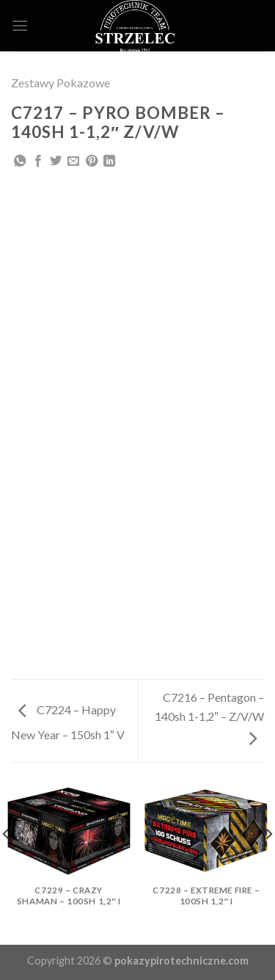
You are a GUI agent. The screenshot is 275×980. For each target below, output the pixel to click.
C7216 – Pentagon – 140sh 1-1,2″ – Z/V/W (209, 717)
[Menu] (20, 25)
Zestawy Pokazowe (60, 83)
